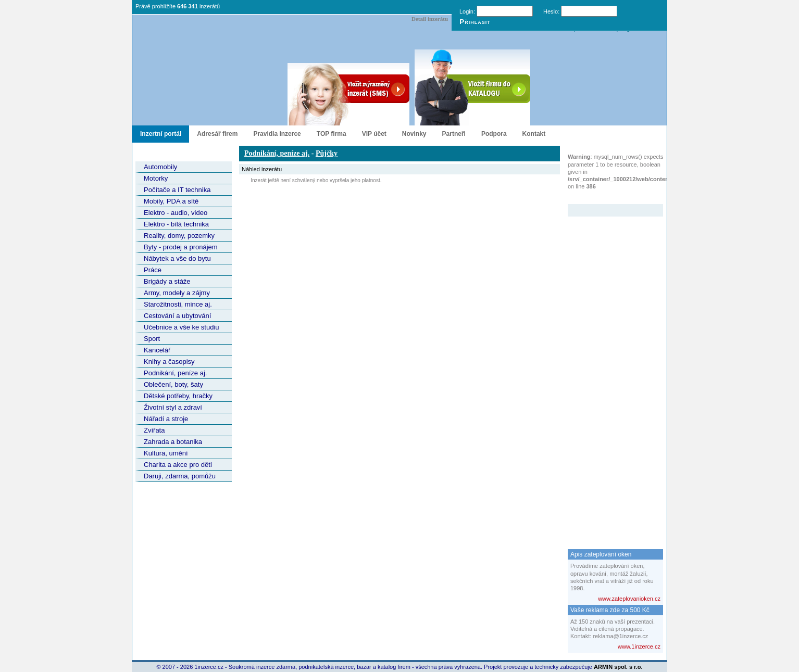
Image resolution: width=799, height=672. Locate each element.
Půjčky (327, 153)
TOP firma (332, 134)
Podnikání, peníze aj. (175, 373)
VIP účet (374, 134)
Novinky (414, 134)
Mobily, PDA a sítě (171, 201)
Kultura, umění (166, 453)
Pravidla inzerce (277, 134)
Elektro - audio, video (176, 213)
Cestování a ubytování (177, 316)
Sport (152, 339)
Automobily (160, 167)
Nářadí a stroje (166, 419)
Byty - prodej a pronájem (181, 247)
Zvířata (154, 430)
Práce (153, 270)
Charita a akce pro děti (178, 465)
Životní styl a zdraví (173, 407)
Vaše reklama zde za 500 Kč (610, 610)
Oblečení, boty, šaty (173, 384)
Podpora (494, 134)
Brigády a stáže (167, 281)
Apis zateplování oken (601, 554)
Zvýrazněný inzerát (608, 197)
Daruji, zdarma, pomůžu (180, 476)
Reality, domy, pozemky (179, 236)
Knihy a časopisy (169, 362)
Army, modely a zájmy (177, 293)
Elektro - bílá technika (176, 224)
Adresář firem (217, 134)
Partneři (454, 134)
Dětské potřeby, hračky (178, 396)
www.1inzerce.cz (639, 646)
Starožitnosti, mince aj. (178, 304)
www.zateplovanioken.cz (629, 599)
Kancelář (157, 350)
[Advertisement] (609, 373)
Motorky (156, 178)
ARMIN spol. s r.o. (618, 667)
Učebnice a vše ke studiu (182, 327)
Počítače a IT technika (177, 190)
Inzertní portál (161, 134)
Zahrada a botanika (173, 442)
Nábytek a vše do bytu (177, 258)
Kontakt (534, 134)
